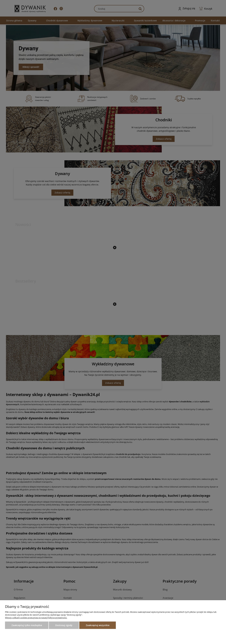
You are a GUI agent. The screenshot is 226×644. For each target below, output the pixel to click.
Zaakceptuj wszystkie (98, 625)
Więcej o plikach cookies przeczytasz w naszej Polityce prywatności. (36, 618)
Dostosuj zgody (64, 625)
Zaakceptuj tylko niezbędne (27, 625)
